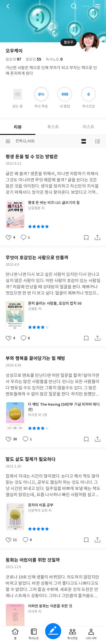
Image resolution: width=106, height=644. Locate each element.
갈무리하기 (86, 238)
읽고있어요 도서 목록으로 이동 (18, 94)
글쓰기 (53, 631)
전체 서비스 (98, 6)
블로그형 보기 (84, 141)
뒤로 (8, 6)
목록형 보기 (98, 141)
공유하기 (98, 238)
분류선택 (8, 141)
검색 (74, 6)
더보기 (86, 6)
